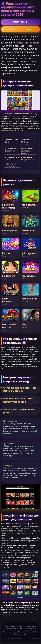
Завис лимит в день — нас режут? (19, 411)
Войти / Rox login (20, 29)
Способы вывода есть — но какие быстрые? (20, 389)
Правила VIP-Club (31, 632)
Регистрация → (21, 22)
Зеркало (21, 632)
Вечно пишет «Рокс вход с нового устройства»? (19, 400)
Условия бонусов (20, 634)
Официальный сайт (10, 632)
